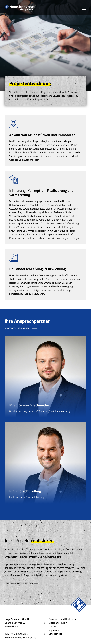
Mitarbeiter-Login (58, 623)
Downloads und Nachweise (63, 619)
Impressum (54, 630)
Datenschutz (55, 634)
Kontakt (53, 626)
